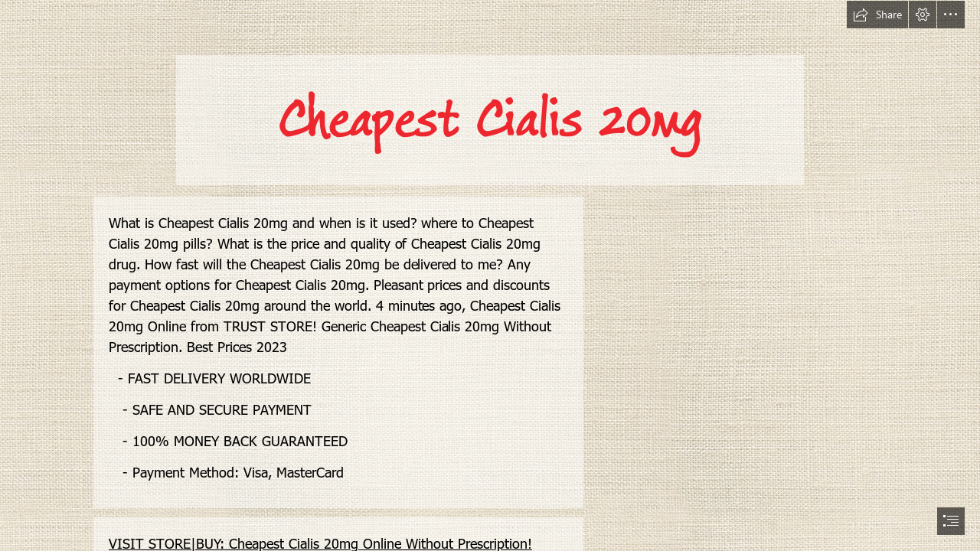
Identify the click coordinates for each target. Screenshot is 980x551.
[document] (490, 275)
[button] (877, 15)
